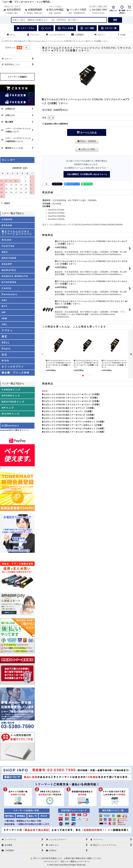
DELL (6, 342)
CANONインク (11, 390)
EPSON (7, 225)
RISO (5, 361)
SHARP (7, 264)
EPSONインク (11, 396)
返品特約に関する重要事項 (55, 124)
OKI (4, 300)
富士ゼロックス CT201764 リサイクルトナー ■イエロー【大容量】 (71, 405)
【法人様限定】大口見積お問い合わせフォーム (87, 174)
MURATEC (9, 270)
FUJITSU (8, 246)
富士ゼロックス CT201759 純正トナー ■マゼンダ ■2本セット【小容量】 (74, 428)
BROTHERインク (13, 402)
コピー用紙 (87, 28)
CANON (7, 219)
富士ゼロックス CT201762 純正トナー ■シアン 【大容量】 (68, 411)
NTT (5, 306)
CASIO (7, 288)
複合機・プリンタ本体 (16, 373)
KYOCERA (9, 282)
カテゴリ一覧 (109, 28)
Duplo (6, 348)
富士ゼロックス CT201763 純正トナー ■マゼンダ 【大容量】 (69, 415)
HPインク (8, 408)
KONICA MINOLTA (15, 276)
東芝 (4, 336)
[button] (122, 35)
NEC (5, 252)
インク (46, 28)
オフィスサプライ (13, 367)
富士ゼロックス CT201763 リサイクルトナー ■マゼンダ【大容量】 (71, 401)
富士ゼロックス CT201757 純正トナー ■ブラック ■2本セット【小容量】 (74, 422)
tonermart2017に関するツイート (15, 430)
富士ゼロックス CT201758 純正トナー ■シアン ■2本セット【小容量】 (73, 425)
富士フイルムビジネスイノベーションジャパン (17, 233)
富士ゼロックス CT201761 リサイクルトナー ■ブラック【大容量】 (71, 394)
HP (4, 312)
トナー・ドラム (25, 28)
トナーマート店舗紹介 (17, 77)
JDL (5, 324)
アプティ (7, 331)
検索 (115, 20)
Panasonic (10, 294)
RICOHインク (11, 414)
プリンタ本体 (66, 28)
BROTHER (9, 258)
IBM (5, 318)
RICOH (7, 240)
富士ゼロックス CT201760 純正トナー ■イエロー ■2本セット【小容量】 (74, 432)
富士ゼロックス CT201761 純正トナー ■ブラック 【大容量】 (69, 408)
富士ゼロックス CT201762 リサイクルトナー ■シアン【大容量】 (70, 398)
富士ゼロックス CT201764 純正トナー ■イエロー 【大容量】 (69, 418)
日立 (4, 355)
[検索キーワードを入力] (59, 20)
